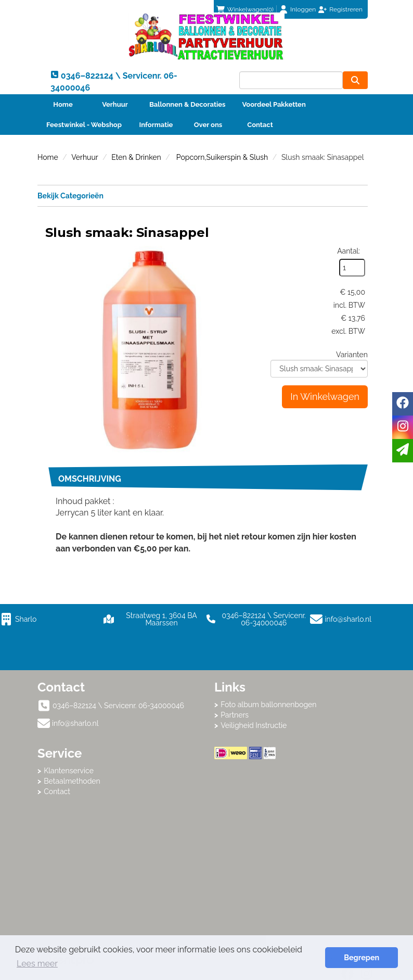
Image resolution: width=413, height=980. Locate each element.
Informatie (156, 125)
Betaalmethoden (72, 781)
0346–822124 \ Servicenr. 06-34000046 (256, 619)
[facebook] (403, 404)
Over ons (208, 125)
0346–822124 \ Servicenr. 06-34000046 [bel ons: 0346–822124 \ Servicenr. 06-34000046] (118, 706)
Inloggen (303, 9)
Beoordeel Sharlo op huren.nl (295, 816)
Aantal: (349, 251)
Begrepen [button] (362, 957)
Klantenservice (69, 771)
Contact (260, 125)
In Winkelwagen (325, 397)
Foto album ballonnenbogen (268, 705)
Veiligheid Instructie (254, 725)
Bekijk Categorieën (203, 195)
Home (63, 104)
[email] (403, 451)
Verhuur (115, 104)
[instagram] (403, 427)
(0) (245, 9)
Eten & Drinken (136, 157)
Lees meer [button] (37, 964)
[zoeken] (355, 80)
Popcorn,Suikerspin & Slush (221, 157)
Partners (235, 715)
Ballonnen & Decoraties (187, 104)
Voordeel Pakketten (274, 104)
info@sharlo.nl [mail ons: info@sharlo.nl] (75, 723)
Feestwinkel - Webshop (84, 125)
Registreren (346, 9)
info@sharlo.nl (349, 619)
